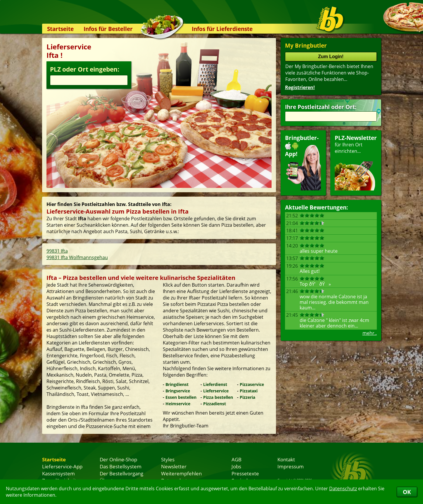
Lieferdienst (215, 384)
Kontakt (286, 459)
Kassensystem (58, 473)
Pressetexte (245, 473)
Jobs (236, 466)
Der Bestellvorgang (121, 473)
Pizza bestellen (218, 397)
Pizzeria (247, 397)
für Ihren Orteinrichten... (356, 162)
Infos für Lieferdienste (222, 29)
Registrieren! (300, 87)
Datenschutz (343, 489)
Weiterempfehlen (181, 473)
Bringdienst (177, 384)
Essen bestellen (181, 397)
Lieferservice (216, 391)
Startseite (60, 29)
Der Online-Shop (118, 459)
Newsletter (174, 466)
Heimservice (178, 404)
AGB (236, 459)
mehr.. (370, 333)
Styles (168, 459)
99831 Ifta (57, 251)
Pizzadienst (215, 404)
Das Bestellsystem (121, 466)
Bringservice (178, 391)
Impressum (291, 466)
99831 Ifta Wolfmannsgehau (77, 257)
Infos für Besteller (108, 29)
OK (407, 492)
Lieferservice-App (62, 466)
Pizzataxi (249, 391)
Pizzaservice (252, 384)
